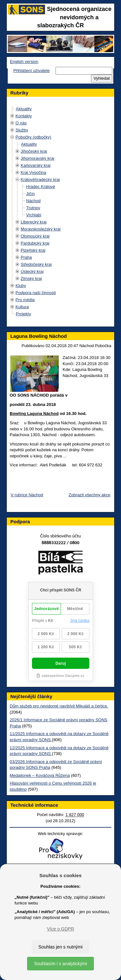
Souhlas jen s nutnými (60, 947)
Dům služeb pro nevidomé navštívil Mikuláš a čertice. (59, 706)
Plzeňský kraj (33, 250)
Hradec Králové (41, 187)
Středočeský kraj (36, 264)
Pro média (25, 300)
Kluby (21, 286)
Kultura (22, 307)
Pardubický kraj (35, 243)
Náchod (33, 201)
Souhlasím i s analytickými (60, 964)
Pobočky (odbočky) (33, 137)
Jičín (30, 194)
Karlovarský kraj (35, 165)
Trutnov (33, 208)
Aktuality (24, 109)
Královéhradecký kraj (40, 180)
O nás (21, 123)
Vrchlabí (34, 215)
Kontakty (24, 116)
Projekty (23, 314)
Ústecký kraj (32, 271)
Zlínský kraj (31, 279)
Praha (26, 257)
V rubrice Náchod (27, 495)
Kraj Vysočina (33, 172)
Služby (22, 130)
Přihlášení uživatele (31, 71)
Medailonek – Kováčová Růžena (40, 775)
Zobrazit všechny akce (90, 495)
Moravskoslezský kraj (41, 229)
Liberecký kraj (34, 222)
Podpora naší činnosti (36, 293)
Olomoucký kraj (35, 236)
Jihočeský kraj (34, 151)
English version (24, 62)
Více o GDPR (60, 929)
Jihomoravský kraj (37, 158)
